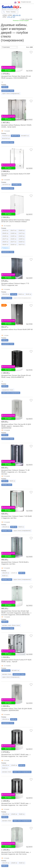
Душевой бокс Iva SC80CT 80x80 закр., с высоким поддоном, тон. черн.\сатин (16, 755)
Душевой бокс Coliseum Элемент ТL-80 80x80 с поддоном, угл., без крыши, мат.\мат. (15, 472)
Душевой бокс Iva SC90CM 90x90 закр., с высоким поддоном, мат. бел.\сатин (16, 853)
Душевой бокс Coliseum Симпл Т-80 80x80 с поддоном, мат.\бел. (17, 517)
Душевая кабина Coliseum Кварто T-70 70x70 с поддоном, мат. (15, 284)
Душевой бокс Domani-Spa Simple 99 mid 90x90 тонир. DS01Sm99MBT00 (16, 376)
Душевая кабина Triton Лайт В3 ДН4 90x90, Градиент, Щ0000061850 (17, 710)
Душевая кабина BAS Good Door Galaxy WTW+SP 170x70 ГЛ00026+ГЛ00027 (16, 221)
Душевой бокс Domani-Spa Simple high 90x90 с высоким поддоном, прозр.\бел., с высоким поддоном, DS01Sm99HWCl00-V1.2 (16, 614)
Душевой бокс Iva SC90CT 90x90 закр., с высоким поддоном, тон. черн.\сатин (16, 804)
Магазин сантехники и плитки (10, 9)
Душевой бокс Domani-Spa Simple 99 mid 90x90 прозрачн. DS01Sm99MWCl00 (16, 77)
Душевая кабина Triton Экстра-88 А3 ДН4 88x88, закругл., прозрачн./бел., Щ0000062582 (16, 426)
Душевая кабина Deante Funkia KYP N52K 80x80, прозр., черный (16, 661)
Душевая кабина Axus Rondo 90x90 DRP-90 (17, 329)
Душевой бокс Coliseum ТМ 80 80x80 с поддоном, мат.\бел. (15, 563)
